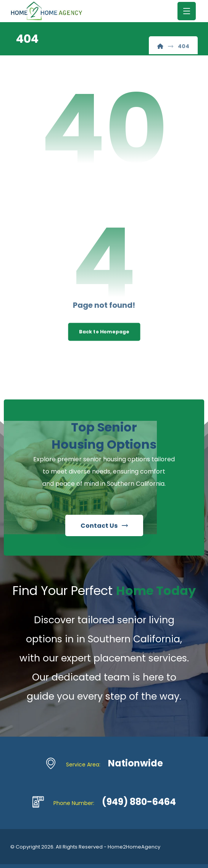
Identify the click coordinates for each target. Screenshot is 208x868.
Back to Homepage (104, 332)
